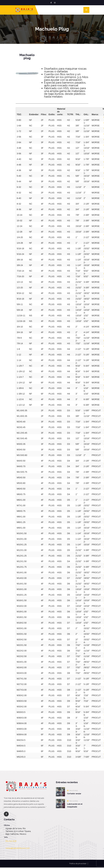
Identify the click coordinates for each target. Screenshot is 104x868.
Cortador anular (74, 794)
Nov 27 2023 (73, 790)
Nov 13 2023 (73, 801)
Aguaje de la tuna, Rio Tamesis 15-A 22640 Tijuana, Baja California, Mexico (18, 831)
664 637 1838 (11, 841)
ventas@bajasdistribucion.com (18, 848)
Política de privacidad (78, 864)
